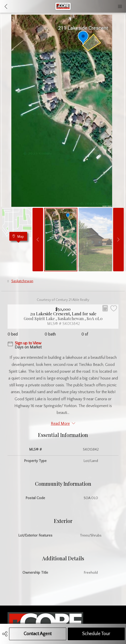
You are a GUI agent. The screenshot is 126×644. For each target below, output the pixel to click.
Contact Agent (38, 634)
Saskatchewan (22, 281)
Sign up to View (28, 343)
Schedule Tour (96, 634)
